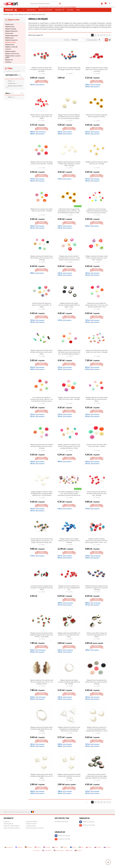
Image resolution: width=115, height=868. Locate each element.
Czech (55, 847)
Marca (8, 93)
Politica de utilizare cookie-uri (12, 828)
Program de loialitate (32, 822)
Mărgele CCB (9, 60)
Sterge (22, 93)
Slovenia (107, 847)
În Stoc (11, 81)
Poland (89, 847)
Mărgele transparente (11, 40)
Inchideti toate (9, 71)
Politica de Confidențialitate (11, 826)
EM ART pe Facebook (87, 822)
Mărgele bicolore (10, 27)
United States (59, 851)
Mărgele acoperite (10, 51)
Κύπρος (36, 851)
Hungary (64, 847)
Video (78, 10)
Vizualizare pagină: (92, 40)
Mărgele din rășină (10, 42)
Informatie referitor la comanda (35, 828)
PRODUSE (11, 10)
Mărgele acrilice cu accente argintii (13, 57)
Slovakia (98, 847)
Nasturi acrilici (9, 33)
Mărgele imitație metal (11, 36)
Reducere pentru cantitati (14, 87)
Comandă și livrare (31, 826)
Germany (28, 847)
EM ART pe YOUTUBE (87, 825)
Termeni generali (8, 824)
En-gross (70, 10)
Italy (81, 847)
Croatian (47, 847)
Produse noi (31, 10)
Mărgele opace (9, 38)
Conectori (8, 49)
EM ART (11, 97)
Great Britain (47, 851)
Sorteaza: (67, 40)
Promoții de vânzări (45, 10)
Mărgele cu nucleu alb (11, 47)
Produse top (60, 10)
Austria (38, 847)
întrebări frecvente (31, 824)
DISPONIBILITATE (12, 75)
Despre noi (7, 822)
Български (9, 847)
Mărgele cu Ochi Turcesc (12, 54)
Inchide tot (8, 22)
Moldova (78, 851)
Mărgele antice (9, 24)
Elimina (22, 77)
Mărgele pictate (10, 45)
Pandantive (8, 62)
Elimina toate (17, 71)
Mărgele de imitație (11, 29)
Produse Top (13, 83)
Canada (69, 851)
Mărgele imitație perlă (11, 31)
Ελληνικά (19, 847)
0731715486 (72, 7)
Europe (73, 847)
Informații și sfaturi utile (61, 822)
